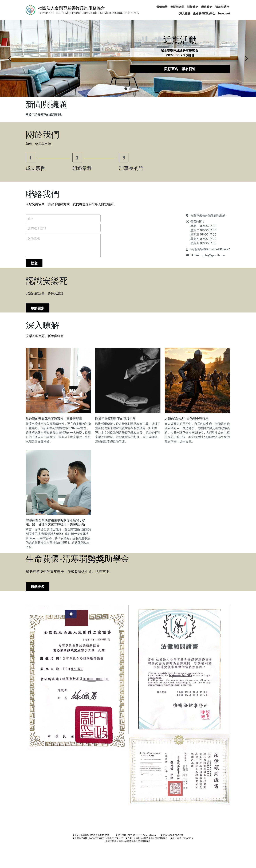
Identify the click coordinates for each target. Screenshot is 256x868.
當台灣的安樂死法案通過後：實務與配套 (54, 419)
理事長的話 (131, 168)
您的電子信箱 (37, 228)
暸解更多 (38, 308)
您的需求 (34, 238)
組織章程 (82, 168)
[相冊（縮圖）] (77, 678)
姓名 (31, 218)
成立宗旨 (36, 168)
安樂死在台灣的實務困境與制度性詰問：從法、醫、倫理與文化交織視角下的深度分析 (56, 523)
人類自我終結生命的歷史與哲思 (187, 419)
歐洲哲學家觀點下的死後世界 (116, 419)
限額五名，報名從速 (180, 69)
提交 (34, 263)
